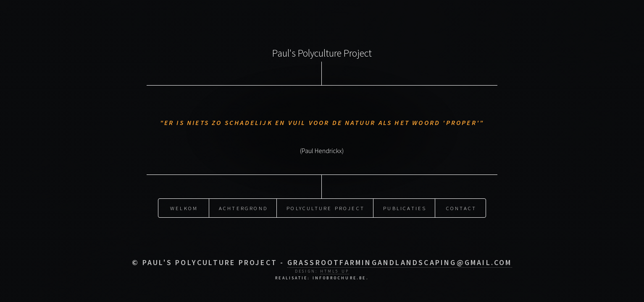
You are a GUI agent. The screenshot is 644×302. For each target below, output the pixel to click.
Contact (461, 207)
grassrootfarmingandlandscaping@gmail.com (400, 262)
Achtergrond (243, 207)
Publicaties (405, 207)
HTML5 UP (335, 271)
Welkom (184, 207)
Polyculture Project (326, 207)
